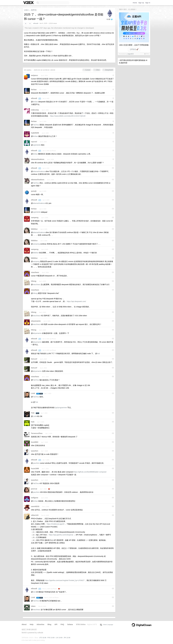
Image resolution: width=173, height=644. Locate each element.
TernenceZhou (37, 433)
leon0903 (35, 442)
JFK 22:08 (67, 638)
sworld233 (35, 506)
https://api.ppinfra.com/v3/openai (61, 535)
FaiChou (36, 125)
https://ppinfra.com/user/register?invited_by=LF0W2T (65, 580)
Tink (36, 402)
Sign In (148, 3)
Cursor (87, 70)
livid (98, 354)
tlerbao (34, 90)
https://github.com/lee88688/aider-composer (90, 472)
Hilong (34, 281)
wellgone (35, 498)
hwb (33, 422)
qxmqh (34, 191)
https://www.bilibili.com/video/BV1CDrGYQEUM (68, 116)
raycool (34, 142)
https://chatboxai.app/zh (56, 524)
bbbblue (34, 229)
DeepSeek (108, 70)
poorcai (34, 489)
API (56, 624)
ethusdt (36, 23)
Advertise (40, 624)
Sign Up (141, 3)
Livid (33, 393)
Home (135, 3)
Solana (70, 624)
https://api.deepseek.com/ (76, 301)
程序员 (34, 10)
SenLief (34, 359)
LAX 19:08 (59, 638)
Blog (49, 624)
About (24, 624)
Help (32, 624)
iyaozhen (35, 451)
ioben (33, 606)
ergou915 (131, 54)
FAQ (62, 624)
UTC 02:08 (43, 638)
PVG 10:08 (51, 638)
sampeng (35, 218)
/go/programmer (61, 408)
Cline (97, 70)
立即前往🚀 (134, 49)
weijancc (34, 75)
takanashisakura (38, 159)
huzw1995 (35, 469)
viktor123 (35, 515)
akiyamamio (36, 321)
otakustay (35, 110)
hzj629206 (35, 133)
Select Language (107, 625)
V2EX (26, 10)
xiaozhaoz (35, 272)
